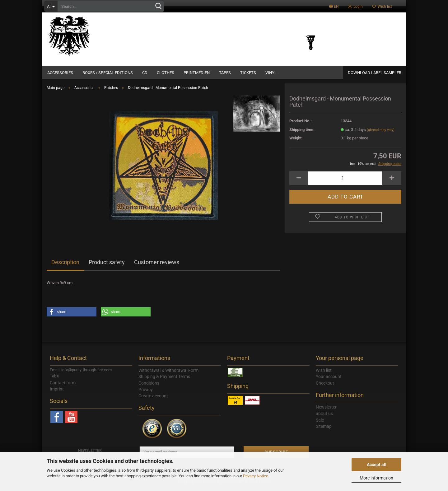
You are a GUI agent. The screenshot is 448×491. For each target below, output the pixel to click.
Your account (329, 380)
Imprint (57, 393)
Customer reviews (157, 266)
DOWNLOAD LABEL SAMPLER (375, 73)
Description (65, 266)
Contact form (63, 386)
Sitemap (324, 430)
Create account (153, 400)
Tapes (225, 73)
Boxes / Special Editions (108, 73)
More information (376, 478)
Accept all (377, 465)
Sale (320, 424)
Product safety (107, 266)
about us (324, 417)
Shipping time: (302, 133)
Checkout (325, 387)
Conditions (149, 387)
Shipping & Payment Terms (164, 380)
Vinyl (271, 73)
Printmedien (197, 73)
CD (145, 73)
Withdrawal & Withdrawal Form (168, 374)
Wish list (382, 7)
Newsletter (326, 411)
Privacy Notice (256, 476)
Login (355, 7)
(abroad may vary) (381, 134)
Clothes (166, 73)
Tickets (248, 73)
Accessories (60, 73)
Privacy (146, 393)
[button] (72, 316)
